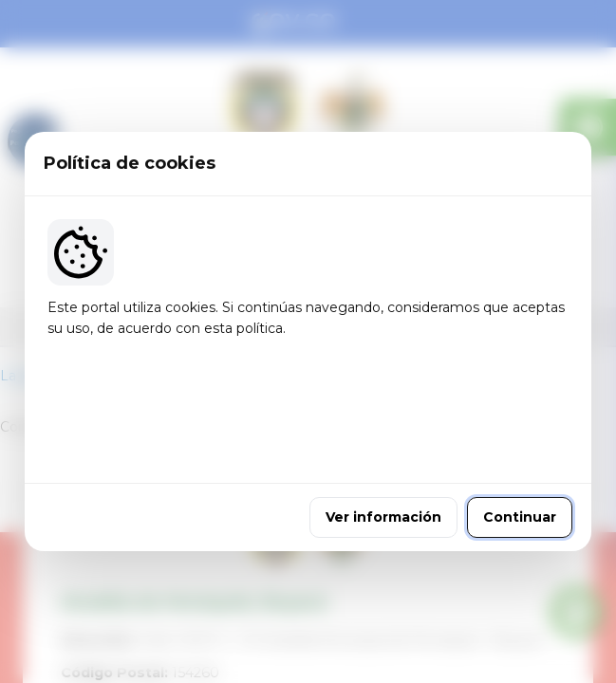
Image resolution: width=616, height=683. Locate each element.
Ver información (383, 468)
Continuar (520, 468)
